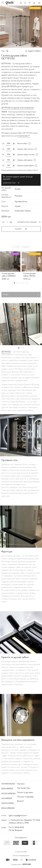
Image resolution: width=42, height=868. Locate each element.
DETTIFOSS (6, 352)
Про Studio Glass (24, 788)
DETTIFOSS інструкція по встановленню (18, 108)
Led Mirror (7, 799)
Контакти (21, 784)
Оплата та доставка (25, 793)
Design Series (8, 803)
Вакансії (20, 801)
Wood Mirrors (8, 794)
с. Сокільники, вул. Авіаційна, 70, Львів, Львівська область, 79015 (24, 822)
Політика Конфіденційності (21, 856)
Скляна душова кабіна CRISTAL (30, 275)
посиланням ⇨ (24, 136)
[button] (17, 46)
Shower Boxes (8, 784)
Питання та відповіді (25, 797)
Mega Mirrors (8, 808)
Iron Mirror (7, 789)
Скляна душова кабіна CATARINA (9, 275)
